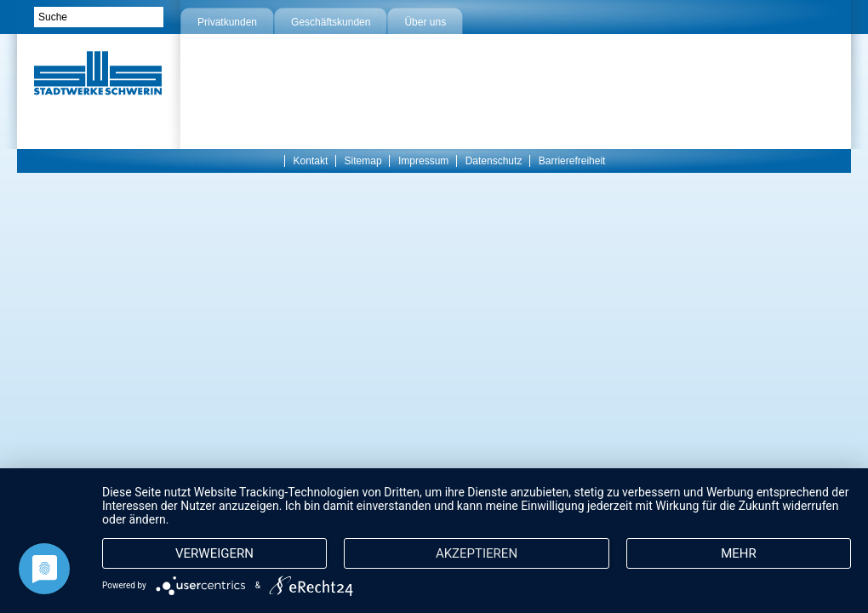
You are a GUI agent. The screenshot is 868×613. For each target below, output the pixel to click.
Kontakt (311, 161)
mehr (739, 553)
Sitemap (363, 161)
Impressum (423, 161)
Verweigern (214, 553)
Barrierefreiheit (572, 161)
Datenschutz (494, 161)
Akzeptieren (477, 553)
